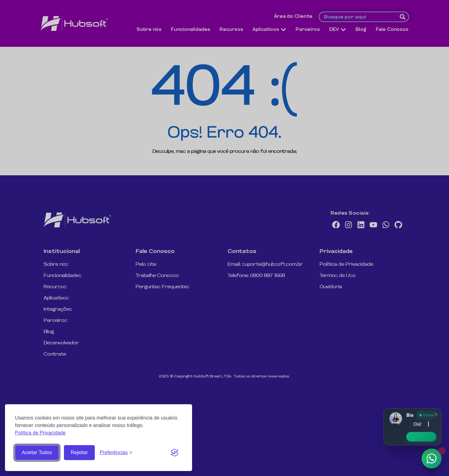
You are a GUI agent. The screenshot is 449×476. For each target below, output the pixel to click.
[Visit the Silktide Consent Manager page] (175, 453)
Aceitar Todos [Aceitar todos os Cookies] (37, 452)
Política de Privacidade (40, 433)
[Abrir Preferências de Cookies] (116, 453)
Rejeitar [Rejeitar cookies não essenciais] (79, 452)
